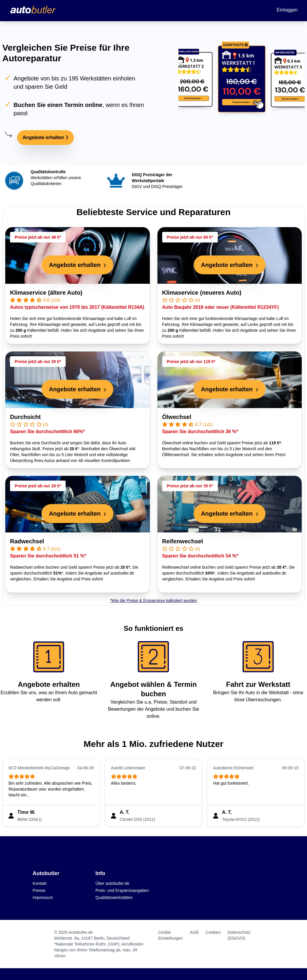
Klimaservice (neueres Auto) (202, 293)
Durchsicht (25, 417)
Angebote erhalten (45, 137)
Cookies (213, 932)
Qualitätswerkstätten (114, 897)
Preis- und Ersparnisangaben (122, 890)
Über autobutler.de (112, 883)
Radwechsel (27, 541)
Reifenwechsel (183, 541)
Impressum (43, 897)
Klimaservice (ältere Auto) (46, 293)
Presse (39, 890)
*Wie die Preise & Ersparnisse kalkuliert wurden (154, 600)
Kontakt (40, 883)
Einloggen (287, 10)
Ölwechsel (177, 417)
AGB (194, 932)
